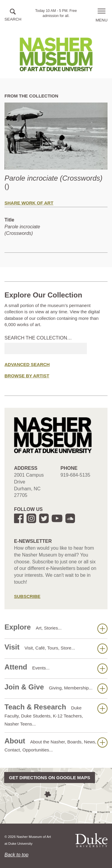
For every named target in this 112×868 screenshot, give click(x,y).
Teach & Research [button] (56, 715)
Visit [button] (56, 648)
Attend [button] (56, 668)
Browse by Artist (27, 376)
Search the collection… (38, 338)
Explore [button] (56, 628)
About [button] (56, 745)
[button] (13, 15)
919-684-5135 (76, 475)
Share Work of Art (29, 203)
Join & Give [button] (56, 688)
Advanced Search (27, 364)
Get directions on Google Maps (50, 778)
